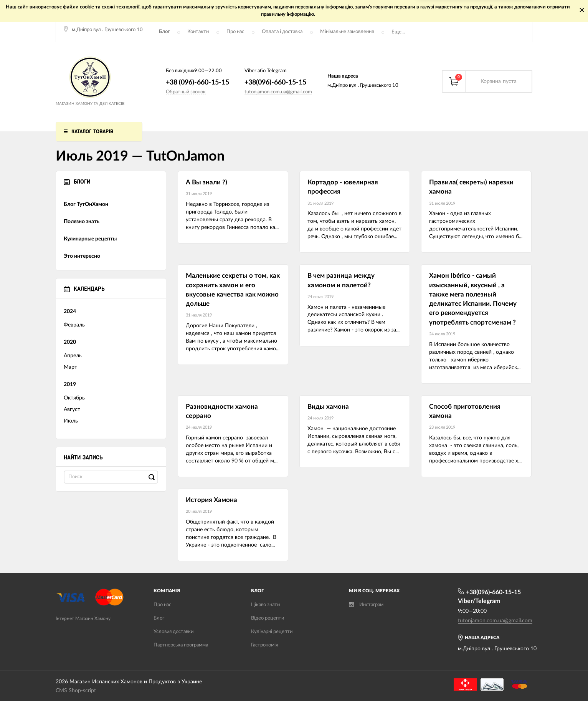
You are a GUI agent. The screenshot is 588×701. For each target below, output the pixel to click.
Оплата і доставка (282, 32)
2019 (70, 384)
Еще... (398, 32)
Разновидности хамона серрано (222, 411)
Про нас (235, 32)
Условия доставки (173, 632)
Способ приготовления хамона (465, 411)
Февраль (74, 325)
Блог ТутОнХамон (86, 204)
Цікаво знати (265, 605)
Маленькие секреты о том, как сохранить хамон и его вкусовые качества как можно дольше (233, 290)
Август (72, 409)
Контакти (198, 32)
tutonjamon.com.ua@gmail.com (278, 92)
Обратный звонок (186, 92)
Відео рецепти (268, 618)
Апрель (73, 356)
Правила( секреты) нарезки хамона (471, 187)
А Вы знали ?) (206, 182)
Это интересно (82, 256)
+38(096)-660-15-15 (275, 83)
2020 (70, 342)
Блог (164, 32)
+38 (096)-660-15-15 (197, 83)
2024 (70, 312)
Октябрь (74, 398)
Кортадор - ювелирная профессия (343, 187)
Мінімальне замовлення (347, 32)
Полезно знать (82, 222)
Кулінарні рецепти (272, 632)
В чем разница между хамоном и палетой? (341, 280)
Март (70, 367)
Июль (71, 421)
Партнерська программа (181, 645)
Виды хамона (328, 407)
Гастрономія (264, 645)
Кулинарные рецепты (90, 239)
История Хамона (211, 500)
